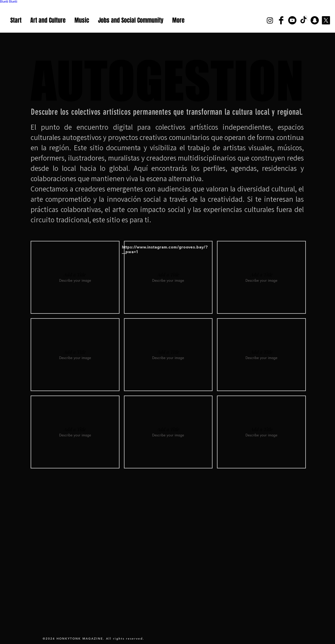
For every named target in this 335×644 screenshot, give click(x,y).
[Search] (306, 18)
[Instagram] (270, 20)
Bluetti (4, 2)
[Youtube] (292, 20)
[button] (75, 277)
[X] (326, 20)
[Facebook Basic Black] (281, 20)
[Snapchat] (315, 20)
